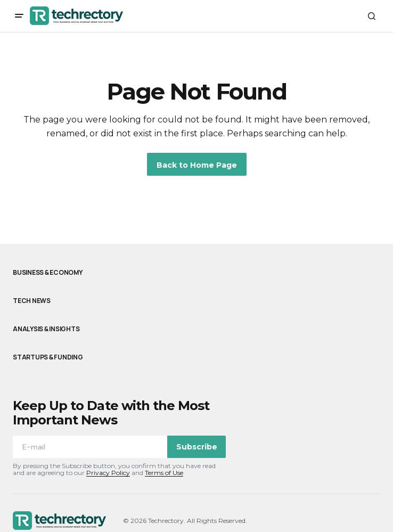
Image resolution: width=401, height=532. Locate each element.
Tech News (32, 301)
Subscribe (197, 447)
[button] (19, 16)
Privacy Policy (108, 473)
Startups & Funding (48, 357)
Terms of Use (164, 473)
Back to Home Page (197, 165)
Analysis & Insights (46, 329)
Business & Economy (48, 273)
